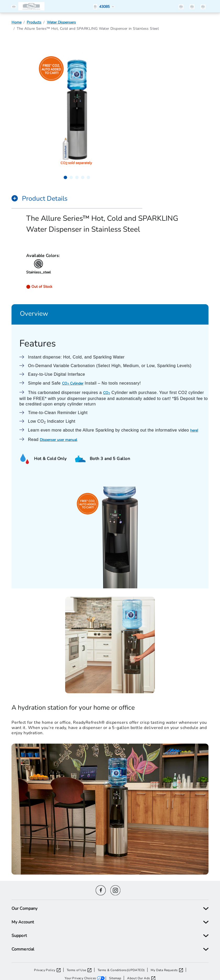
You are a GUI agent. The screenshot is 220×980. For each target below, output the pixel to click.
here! (194, 430)
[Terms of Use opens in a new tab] (81, 970)
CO (107, 393)
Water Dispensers (61, 22)
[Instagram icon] (115, 890)
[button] (15, 6)
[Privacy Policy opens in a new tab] (49, 970)
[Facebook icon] (101, 890)
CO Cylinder (73, 383)
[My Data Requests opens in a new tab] (168, 970)
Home (16, 22)
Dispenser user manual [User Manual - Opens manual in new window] (58, 440)
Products (34, 22)
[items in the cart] (203, 6)
